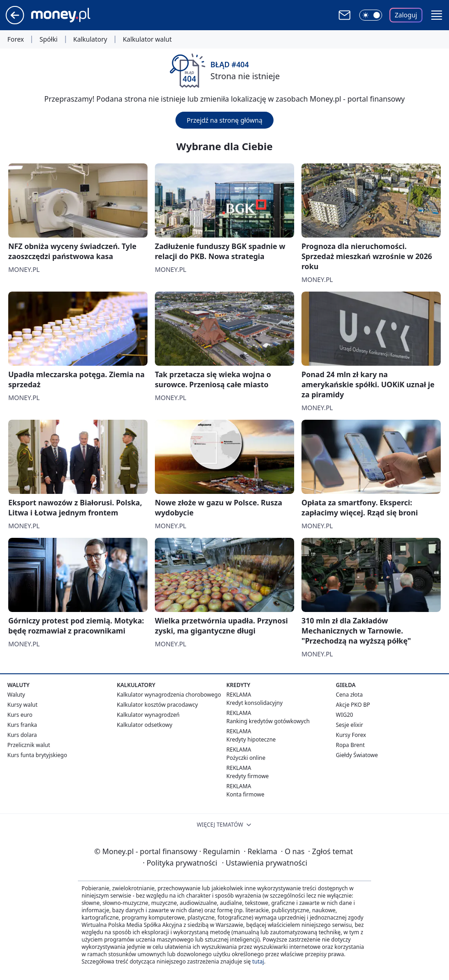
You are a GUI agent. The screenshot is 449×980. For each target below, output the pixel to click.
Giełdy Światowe (357, 755)
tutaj (258, 961)
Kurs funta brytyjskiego (37, 755)
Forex (16, 39)
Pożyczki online (246, 758)
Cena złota (349, 695)
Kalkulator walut (147, 39)
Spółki (48, 39)
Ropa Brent (350, 745)
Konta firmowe (245, 794)
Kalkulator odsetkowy (145, 725)
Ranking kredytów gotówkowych (268, 721)
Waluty (16, 695)
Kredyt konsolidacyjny (255, 703)
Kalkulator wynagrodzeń (148, 715)
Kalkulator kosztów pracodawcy (157, 705)
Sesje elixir (349, 725)
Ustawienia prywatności (264, 863)
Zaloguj (406, 15)
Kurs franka (22, 725)
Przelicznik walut (29, 745)
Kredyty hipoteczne (251, 739)
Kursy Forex (351, 735)
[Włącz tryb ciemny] (371, 15)
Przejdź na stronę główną (224, 120)
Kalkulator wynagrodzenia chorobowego (169, 695)
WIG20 (345, 715)
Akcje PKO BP (353, 705)
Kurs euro (20, 715)
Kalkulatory (90, 39)
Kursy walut (22, 705)
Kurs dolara (22, 735)
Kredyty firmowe (248, 776)
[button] (437, 15)
